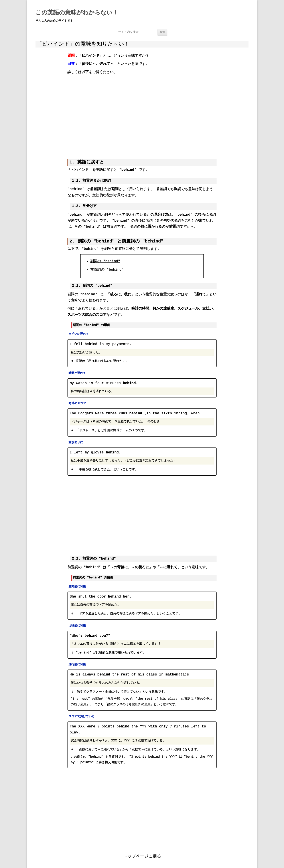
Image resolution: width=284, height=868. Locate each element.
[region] (142, 113)
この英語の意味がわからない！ (77, 13)
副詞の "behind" (105, 261)
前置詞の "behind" (107, 270)
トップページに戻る (142, 855)
